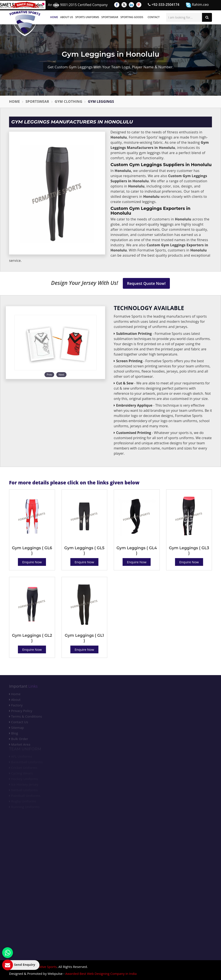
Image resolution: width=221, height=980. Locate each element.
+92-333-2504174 (164, 5)
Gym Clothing (69, 101)
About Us (67, 17)
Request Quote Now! (146, 283)
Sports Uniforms (87, 17)
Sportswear (110, 17)
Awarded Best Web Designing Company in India (101, 974)
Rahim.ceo (197, 5)
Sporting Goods (132, 17)
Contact (154, 17)
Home (54, 17)
